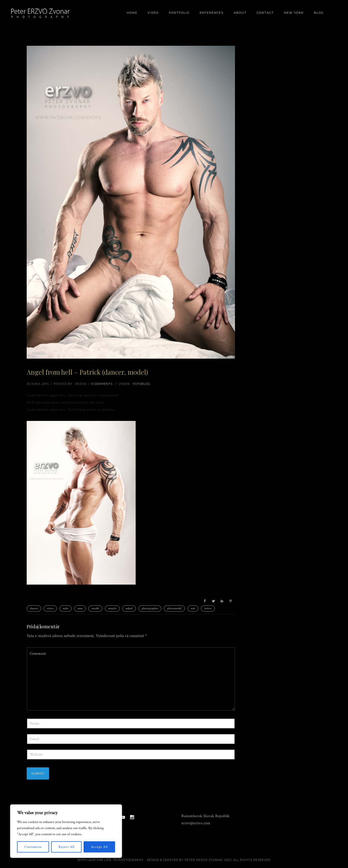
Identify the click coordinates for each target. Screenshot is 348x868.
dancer (34, 608)
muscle (112, 608)
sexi (193, 608)
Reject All (66, 847)
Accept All (99, 847)
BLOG (319, 13)
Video (153, 13)
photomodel (174, 608)
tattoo (208, 608)
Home (132, 13)
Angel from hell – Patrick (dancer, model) (87, 372)
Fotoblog (142, 384)
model (95, 608)
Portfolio (179, 13)
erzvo (50, 608)
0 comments (102, 384)
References (212, 13)
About (240, 13)
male (66, 608)
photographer (150, 608)
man (80, 608)
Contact (265, 13)
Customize (33, 847)
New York (294, 13)
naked (129, 608)
